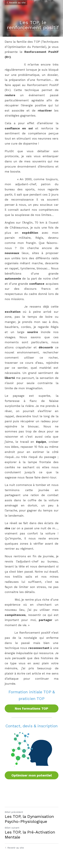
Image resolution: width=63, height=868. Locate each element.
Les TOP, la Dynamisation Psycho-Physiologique (29, 819)
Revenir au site (16, 3)
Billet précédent (14, 812)
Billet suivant (12, 828)
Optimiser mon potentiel (32, 775)
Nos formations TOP (32, 708)
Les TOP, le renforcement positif (33, 25)
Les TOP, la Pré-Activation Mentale (30, 835)
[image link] (32, 749)
